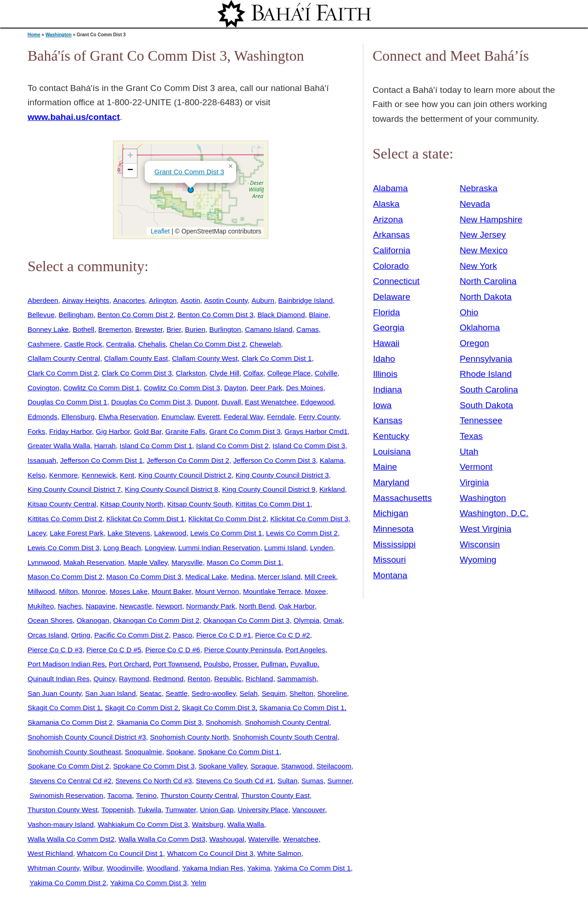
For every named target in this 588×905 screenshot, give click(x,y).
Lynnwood (43, 562)
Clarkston (191, 373)
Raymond (134, 679)
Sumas (312, 781)
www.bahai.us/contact (74, 117)
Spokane (180, 752)
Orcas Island (47, 635)
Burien (195, 329)
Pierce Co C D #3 (55, 650)
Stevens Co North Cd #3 (153, 781)
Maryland (391, 482)
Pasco (183, 635)
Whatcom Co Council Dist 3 (210, 853)
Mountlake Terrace (272, 591)
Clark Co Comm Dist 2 (63, 373)
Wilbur (93, 868)
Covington (43, 388)
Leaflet (159, 231)
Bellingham (76, 315)
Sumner (339, 781)
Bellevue (41, 315)
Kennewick (99, 475)
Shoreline (332, 693)
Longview (159, 548)
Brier (174, 329)
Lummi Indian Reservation (219, 548)
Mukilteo (41, 606)
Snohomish (223, 722)
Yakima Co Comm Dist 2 (68, 883)
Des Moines (305, 388)
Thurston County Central (199, 795)
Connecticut (396, 281)
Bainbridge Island (306, 300)
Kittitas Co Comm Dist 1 (273, 504)
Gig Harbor (113, 431)
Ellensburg (78, 417)
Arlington (163, 300)
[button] (191, 190)
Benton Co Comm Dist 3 (215, 315)
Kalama (332, 460)
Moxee (316, 591)
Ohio (469, 312)
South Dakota (486, 405)
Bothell (83, 329)
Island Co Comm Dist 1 (156, 446)
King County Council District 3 (282, 475)
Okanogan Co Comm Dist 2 (156, 620)
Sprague (264, 766)
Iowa (382, 405)
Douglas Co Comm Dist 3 (151, 402)
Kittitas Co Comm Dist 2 (65, 519)
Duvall (231, 402)
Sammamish (297, 679)
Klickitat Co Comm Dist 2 (227, 519)
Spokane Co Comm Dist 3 (154, 766)
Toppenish (118, 810)
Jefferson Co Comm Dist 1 (102, 460)
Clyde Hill (224, 373)
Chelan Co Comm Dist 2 (208, 344)
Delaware (392, 297)
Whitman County (53, 868)
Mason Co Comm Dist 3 (144, 577)
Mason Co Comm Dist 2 (65, 577)
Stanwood (297, 766)
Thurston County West (63, 810)
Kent (127, 475)
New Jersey (483, 235)
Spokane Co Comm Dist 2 (68, 766)
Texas (471, 436)
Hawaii (386, 343)
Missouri (389, 560)
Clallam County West (205, 358)
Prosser (245, 664)
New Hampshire (491, 219)
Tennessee (481, 420)
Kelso (36, 475)
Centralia (120, 344)
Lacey (37, 533)
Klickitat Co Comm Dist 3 (309, 519)
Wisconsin (480, 544)
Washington (59, 35)
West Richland (50, 853)
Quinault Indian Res (59, 679)
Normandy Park (211, 606)
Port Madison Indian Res (66, 664)
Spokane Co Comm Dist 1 (239, 752)
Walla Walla (246, 824)
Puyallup (304, 664)
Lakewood (170, 533)
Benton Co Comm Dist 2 (136, 315)
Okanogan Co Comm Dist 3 (247, 620)
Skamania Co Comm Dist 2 (70, 722)
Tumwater (181, 810)
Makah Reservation (94, 562)
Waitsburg (208, 824)
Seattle (176, 693)
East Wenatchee (271, 402)
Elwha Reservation (128, 417)
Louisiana (392, 452)
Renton (199, 679)
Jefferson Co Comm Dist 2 (188, 460)
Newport (169, 606)
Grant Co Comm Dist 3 (189, 172)
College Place (289, 373)
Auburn (263, 300)
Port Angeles (305, 650)
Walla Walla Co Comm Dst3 (162, 839)
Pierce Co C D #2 (283, 635)
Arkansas (391, 235)
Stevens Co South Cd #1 (235, 781)
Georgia (389, 327)
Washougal (227, 839)
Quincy (104, 679)
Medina (242, 577)
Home (34, 35)
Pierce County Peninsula (243, 650)
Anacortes (129, 300)
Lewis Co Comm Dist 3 (63, 548)
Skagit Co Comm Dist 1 (64, 708)
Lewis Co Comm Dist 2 (302, 533)
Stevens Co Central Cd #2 (70, 781)
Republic (228, 679)
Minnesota (393, 529)
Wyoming (478, 560)
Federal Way (243, 417)
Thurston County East (275, 795)
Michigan (391, 513)
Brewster (149, 329)
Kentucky (391, 436)
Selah (249, 693)
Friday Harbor (71, 431)
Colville (326, 373)
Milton (68, 591)
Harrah (105, 446)
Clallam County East (136, 358)
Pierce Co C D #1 (224, 635)
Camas (308, 329)
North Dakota (486, 297)
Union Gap (217, 810)
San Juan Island (110, 693)
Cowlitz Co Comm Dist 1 (102, 388)
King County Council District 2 (185, 475)
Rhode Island (486, 374)
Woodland (162, 868)
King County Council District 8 (172, 489)
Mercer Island (279, 577)
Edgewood (317, 402)
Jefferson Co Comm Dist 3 (275, 460)
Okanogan (93, 620)
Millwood (41, 591)
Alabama (390, 188)
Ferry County (319, 417)
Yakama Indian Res (212, 868)
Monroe (94, 591)
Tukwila (150, 810)
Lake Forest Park (76, 533)
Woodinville (124, 868)
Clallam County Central (64, 358)
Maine (385, 467)
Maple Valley (148, 562)
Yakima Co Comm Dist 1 (313, 868)
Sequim (273, 693)
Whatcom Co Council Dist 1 (120, 853)
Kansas (388, 420)
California (392, 250)
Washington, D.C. (494, 513)
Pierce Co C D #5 (114, 650)
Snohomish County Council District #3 (87, 737)
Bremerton (115, 329)
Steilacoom (334, 766)
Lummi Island (285, 548)
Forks (36, 431)
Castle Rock (83, 344)
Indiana (387, 390)
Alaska (386, 204)
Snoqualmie (144, 752)
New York (478, 266)
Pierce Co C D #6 (173, 650)
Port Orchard (129, 664)
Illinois (385, 374)
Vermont (476, 467)
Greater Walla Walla (59, 446)
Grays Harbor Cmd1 (316, 431)
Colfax (254, 373)
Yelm (198, 883)
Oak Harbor (297, 606)
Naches (70, 606)
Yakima (259, 868)
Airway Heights (85, 300)
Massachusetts (402, 498)
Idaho (384, 359)
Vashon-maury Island (61, 824)
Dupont (206, 402)
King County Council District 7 (74, 489)
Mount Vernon (217, 591)
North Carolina (488, 281)
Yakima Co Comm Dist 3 (149, 883)
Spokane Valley (222, 766)
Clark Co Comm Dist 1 (277, 358)
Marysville (187, 562)
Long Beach (122, 548)
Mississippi (394, 544)
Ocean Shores (50, 620)
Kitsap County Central (62, 504)
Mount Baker (171, 591)
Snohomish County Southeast (74, 752)
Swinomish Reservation (66, 795)
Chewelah (265, 344)
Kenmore (63, 475)
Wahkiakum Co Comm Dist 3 (143, 824)
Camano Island (269, 329)
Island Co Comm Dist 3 (309, 446)
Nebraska (479, 188)
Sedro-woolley (214, 693)
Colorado (391, 266)
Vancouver (308, 810)
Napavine (100, 606)
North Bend (257, 606)
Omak (333, 620)
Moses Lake (129, 591)
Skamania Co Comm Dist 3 (159, 722)
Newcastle (136, 606)
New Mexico (484, 250)
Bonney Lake (48, 329)
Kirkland (332, 489)
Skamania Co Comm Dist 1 (302, 708)
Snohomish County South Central (285, 737)
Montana (390, 575)
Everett (209, 417)
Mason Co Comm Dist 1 (244, 562)
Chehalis (152, 344)
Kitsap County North (132, 504)
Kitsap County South (199, 504)
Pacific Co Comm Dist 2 (131, 635)
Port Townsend (176, 664)
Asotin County (226, 300)
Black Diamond (281, 315)
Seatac (151, 693)
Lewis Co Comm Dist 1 (226, 533)
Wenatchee (301, 839)
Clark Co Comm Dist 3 (137, 373)
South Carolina (489, 390)
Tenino (146, 795)
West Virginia (486, 529)
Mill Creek (320, 577)
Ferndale (281, 417)
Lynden (322, 548)
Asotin (190, 300)
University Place (263, 810)
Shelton (301, 693)
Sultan (288, 781)
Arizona (388, 219)
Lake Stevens (129, 533)
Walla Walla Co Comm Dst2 (71, 839)
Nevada (475, 204)
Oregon (475, 343)
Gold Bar (147, 431)
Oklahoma (480, 327)
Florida (387, 312)
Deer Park (266, 388)
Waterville (263, 839)
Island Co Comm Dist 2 (232, 446)
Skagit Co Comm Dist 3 (219, 708)
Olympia (306, 620)
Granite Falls (185, 431)
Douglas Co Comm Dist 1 (67, 402)
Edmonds (42, 417)
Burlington (225, 329)
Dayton (235, 388)
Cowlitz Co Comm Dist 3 (182, 388)
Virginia (475, 482)
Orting (81, 635)
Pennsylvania (486, 359)
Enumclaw (177, 417)
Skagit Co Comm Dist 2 (141, 708)
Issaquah (42, 460)
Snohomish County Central (287, 722)
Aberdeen (43, 300)
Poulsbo (216, 664)
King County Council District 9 (269, 489)
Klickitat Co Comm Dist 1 (146, 519)
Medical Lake (206, 577)
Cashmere (44, 344)
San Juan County (54, 693)
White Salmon (279, 853)
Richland (260, 679)
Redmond (168, 679)
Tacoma (119, 795)
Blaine (319, 315)
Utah (469, 452)
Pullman (274, 664)
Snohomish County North (189, 737)
